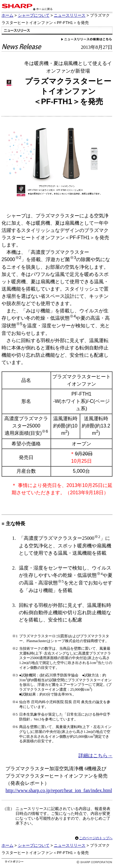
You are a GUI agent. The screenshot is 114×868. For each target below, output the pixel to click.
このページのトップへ (96, 838)
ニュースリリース (70, 15)
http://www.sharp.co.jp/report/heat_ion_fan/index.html (59, 790)
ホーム (7, 15)
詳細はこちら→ (95, 756)
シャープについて (34, 15)
